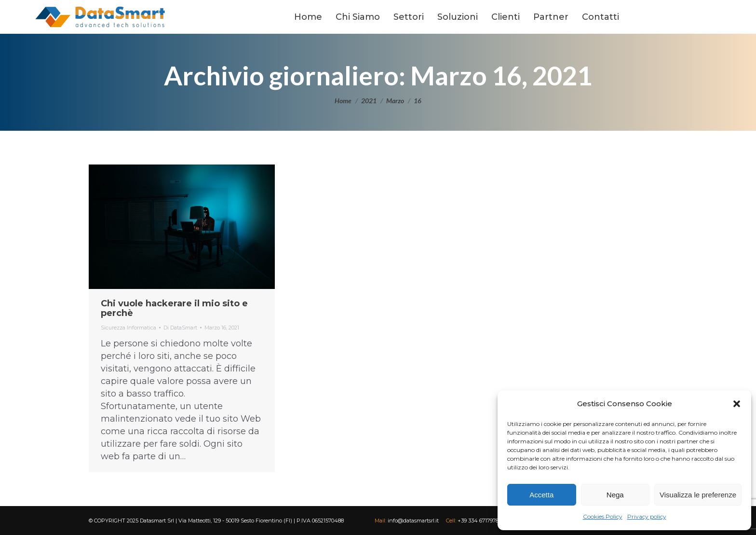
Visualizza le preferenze (698, 495)
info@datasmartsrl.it (412, 521)
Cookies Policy (603, 516)
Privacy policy (647, 516)
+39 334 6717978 (477, 521)
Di (180, 328)
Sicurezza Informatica (128, 328)
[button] (737, 404)
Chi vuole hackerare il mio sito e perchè (174, 308)
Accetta (541, 495)
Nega (615, 495)
